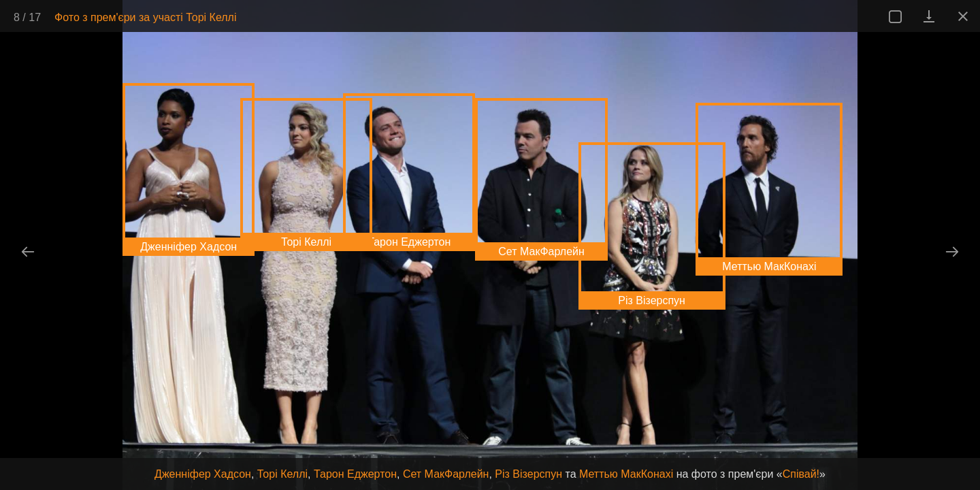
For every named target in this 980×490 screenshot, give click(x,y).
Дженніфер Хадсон (203, 474)
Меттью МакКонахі (626, 474)
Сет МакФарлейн (446, 474)
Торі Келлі (282, 474)
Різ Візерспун (528, 474)
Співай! (801, 474)
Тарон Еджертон (355, 474)
